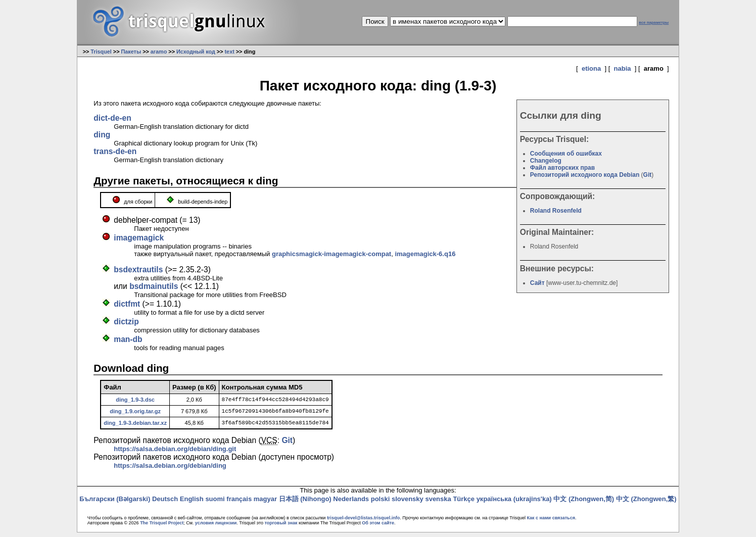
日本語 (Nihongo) (305, 503)
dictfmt (127, 304)
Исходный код (196, 52)
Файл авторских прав (562, 168)
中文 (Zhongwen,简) (584, 503)
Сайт (537, 283)
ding (102, 135)
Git (648, 175)
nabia (623, 68)
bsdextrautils (138, 270)
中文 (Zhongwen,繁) (646, 503)
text (230, 52)
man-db (128, 339)
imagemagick (139, 238)
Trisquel (101, 52)
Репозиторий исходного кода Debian (585, 175)
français (239, 503)
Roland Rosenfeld (556, 211)
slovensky (408, 503)
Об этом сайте (378, 527)
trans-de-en (115, 151)
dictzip (126, 322)
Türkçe (464, 503)
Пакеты (131, 52)
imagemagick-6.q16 (425, 254)
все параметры (654, 22)
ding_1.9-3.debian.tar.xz (135, 426)
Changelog (546, 161)
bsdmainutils (154, 286)
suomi (215, 503)
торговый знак (281, 527)
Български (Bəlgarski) (115, 503)
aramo (159, 52)
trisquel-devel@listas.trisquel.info (363, 522)
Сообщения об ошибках (566, 154)
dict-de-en (112, 118)
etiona (591, 68)
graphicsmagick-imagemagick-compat (332, 254)
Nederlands (351, 503)
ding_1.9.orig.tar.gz (135, 413)
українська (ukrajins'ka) (514, 503)
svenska (438, 503)
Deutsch (165, 503)
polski (381, 503)
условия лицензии (216, 527)
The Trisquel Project (162, 527)
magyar (265, 503)
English (192, 503)
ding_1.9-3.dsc (135, 400)
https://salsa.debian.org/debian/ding (170, 470)
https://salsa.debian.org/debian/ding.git (175, 453)
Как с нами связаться (551, 522)
